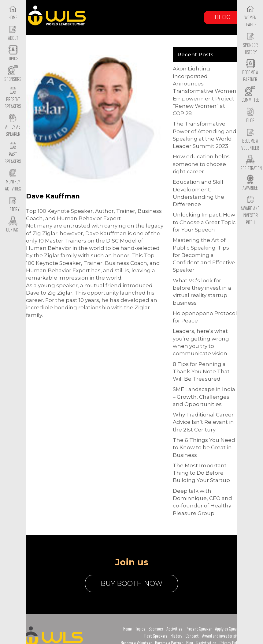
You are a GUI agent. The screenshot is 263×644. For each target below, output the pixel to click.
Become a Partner (250, 71)
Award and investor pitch (222, 636)
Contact (192, 636)
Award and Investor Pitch (250, 210)
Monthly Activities (13, 181)
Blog (223, 17)
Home (128, 629)
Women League (250, 16)
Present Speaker (199, 629)
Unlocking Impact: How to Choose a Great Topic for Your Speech (204, 222)
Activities (174, 629)
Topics (140, 629)
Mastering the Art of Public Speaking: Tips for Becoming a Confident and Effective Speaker (204, 255)
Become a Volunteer (250, 140)
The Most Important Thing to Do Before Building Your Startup (201, 473)
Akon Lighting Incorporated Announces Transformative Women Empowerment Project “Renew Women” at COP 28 (205, 91)
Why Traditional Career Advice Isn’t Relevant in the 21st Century (203, 422)
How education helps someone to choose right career (201, 164)
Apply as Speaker (13, 126)
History (176, 636)
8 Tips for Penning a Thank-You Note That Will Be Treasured (201, 372)
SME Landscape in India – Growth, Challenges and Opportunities (204, 397)
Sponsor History (250, 44)
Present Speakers (13, 98)
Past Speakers (13, 153)
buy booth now (131, 584)
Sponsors (156, 629)
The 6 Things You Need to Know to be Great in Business (204, 448)
